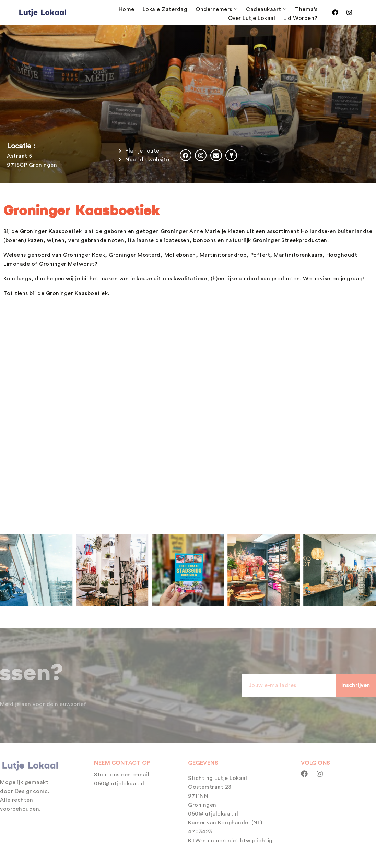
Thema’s (306, 9)
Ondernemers (217, 9)
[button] (7, 570)
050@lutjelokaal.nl (119, 784)
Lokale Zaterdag (165, 9)
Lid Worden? (301, 18)
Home (127, 9)
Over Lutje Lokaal (252, 18)
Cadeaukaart (266, 9)
